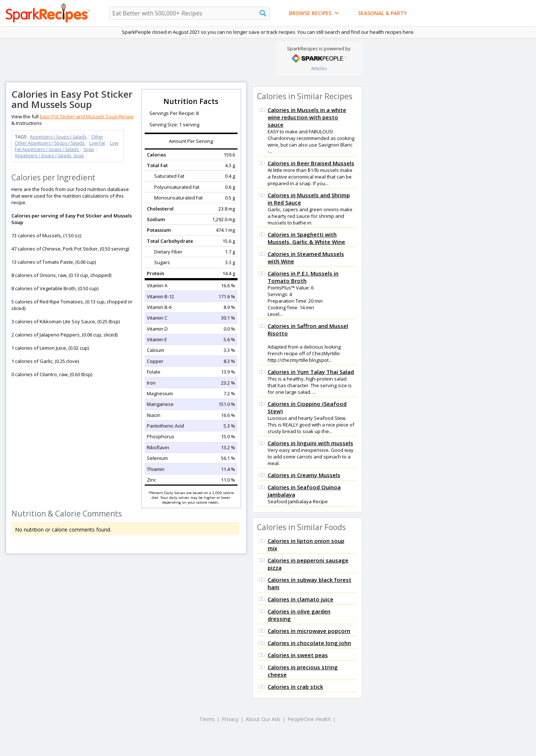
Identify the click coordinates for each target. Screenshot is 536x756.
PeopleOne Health (309, 719)
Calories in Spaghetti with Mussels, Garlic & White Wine (306, 238)
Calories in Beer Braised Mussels (311, 163)
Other (97, 137)
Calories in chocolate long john (309, 643)
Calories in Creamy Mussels (304, 475)
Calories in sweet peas (298, 655)
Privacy (230, 719)
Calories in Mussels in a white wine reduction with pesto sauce (307, 117)
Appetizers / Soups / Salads (59, 137)
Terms (207, 719)
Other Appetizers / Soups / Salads (50, 143)
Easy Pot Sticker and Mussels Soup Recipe (87, 116)
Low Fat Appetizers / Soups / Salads (66, 146)
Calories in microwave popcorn (309, 631)
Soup (89, 149)
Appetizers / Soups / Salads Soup (49, 156)
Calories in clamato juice (300, 599)
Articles (319, 68)
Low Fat (97, 143)
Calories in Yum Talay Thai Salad (311, 372)
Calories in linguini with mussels (310, 443)
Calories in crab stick (295, 687)
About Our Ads (263, 719)
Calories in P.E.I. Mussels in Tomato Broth (303, 277)
